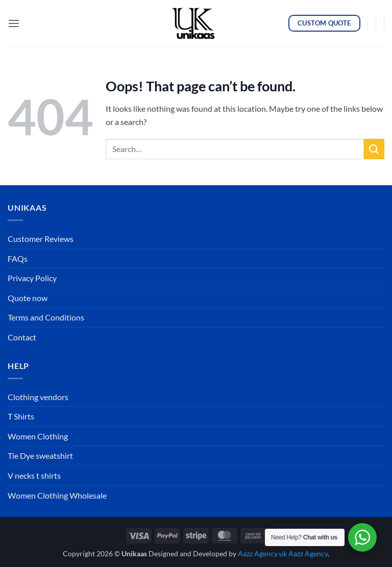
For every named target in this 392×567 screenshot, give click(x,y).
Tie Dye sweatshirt (40, 455)
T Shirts (21, 416)
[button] (14, 23)
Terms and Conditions (46, 317)
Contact (22, 337)
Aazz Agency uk (262, 553)
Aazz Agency (308, 553)
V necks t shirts (34, 475)
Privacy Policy (32, 278)
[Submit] (374, 149)
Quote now (28, 298)
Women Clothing (38, 436)
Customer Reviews (41, 239)
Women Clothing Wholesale (57, 495)
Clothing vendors (38, 397)
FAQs (18, 258)
